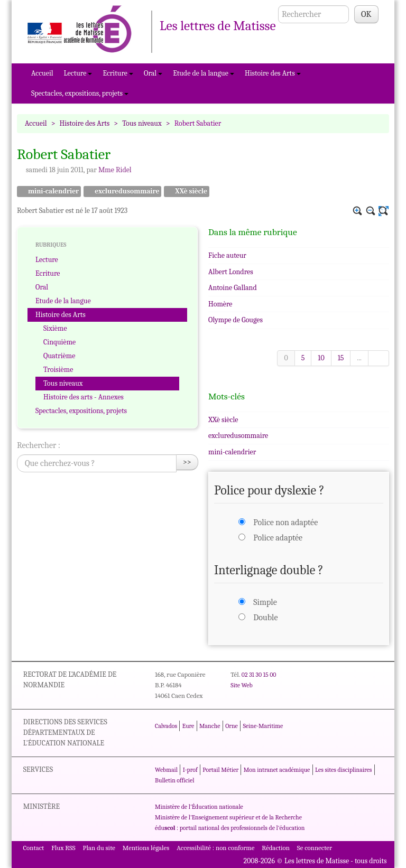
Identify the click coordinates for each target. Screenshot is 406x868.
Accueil (42, 73)
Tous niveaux (142, 123)
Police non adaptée (285, 522)
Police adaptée (278, 538)
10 (321, 358)
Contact (33, 848)
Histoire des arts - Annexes (84, 397)
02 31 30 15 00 (259, 675)
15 (341, 358)
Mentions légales (146, 848)
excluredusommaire (122, 192)
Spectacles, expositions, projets (80, 93)
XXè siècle (187, 192)
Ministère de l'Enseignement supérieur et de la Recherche (228, 817)
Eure (188, 726)
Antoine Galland (233, 288)
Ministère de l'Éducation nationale (199, 807)
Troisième (58, 370)
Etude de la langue (204, 73)
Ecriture (118, 73)
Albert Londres (231, 272)
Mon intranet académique (277, 770)
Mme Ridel (115, 170)
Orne (232, 726)
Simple (265, 602)
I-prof (190, 770)
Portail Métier (220, 770)
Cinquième (59, 342)
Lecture (78, 73)
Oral (153, 73)
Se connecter (315, 848)
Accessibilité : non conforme (215, 848)
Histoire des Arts (273, 73)
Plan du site (99, 848)
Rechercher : (39, 445)
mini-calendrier (49, 192)
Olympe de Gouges (236, 320)
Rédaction (276, 848)
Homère (220, 304)
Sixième (55, 328)
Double (265, 618)
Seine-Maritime (263, 726)
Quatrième (59, 356)
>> (187, 462)
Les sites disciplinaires (343, 770)
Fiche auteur (227, 255)
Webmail (166, 770)
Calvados (166, 726)
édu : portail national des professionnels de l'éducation (230, 828)
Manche (210, 726)
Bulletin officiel (174, 780)
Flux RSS (63, 848)
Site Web (241, 685)
